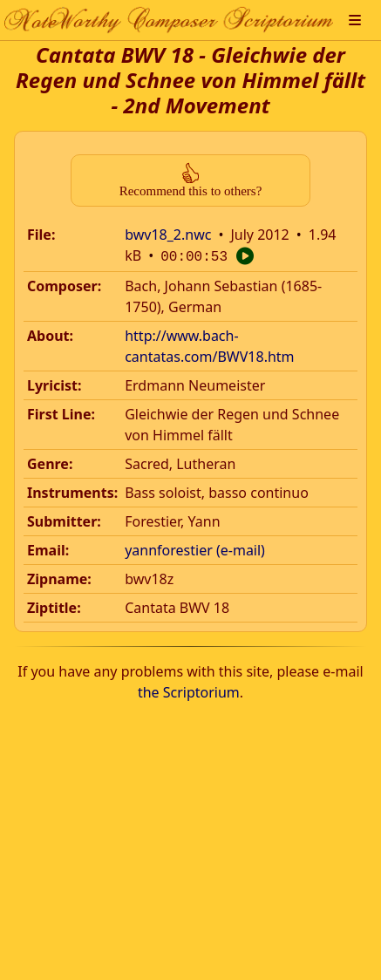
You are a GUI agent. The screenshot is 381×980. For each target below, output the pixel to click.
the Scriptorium (189, 691)
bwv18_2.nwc (168, 235)
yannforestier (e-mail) (195, 548)
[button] (355, 20)
